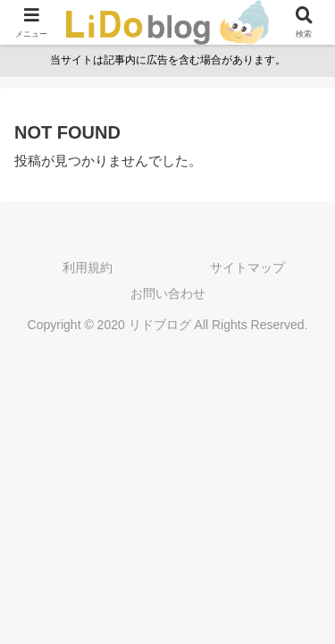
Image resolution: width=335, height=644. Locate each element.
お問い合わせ (168, 293)
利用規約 (88, 267)
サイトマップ (247, 267)
